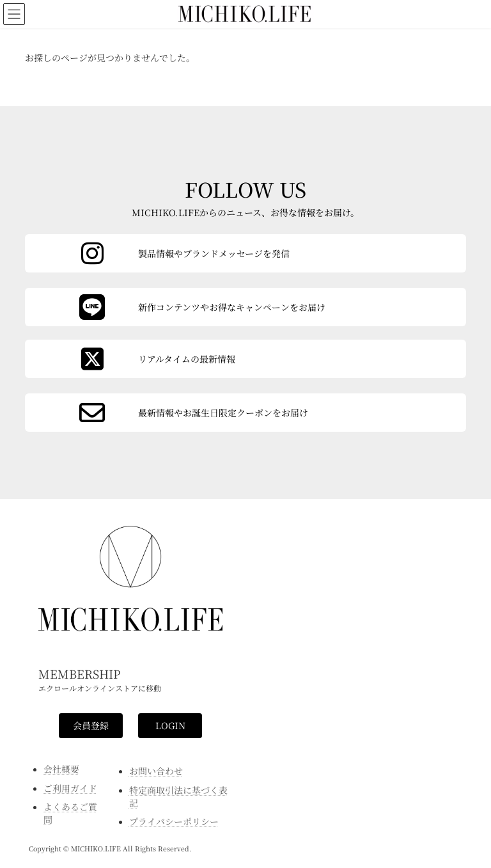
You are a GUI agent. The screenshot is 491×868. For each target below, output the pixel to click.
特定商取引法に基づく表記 (178, 796)
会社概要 (61, 769)
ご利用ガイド (70, 788)
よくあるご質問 (70, 813)
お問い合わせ (156, 771)
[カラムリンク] (245, 413)
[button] (91, 726)
